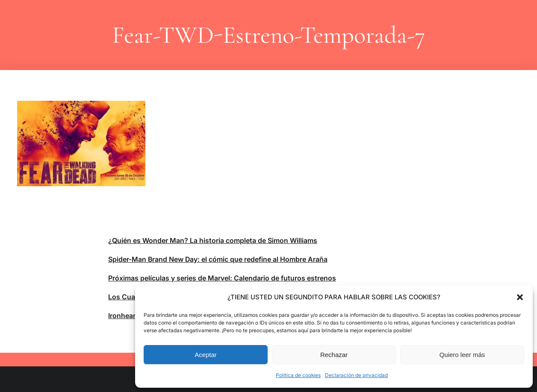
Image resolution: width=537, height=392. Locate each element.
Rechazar (334, 355)
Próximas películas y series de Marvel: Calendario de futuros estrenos (222, 278)
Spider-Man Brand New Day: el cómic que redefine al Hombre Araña (218, 259)
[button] (520, 297)
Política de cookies (298, 375)
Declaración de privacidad (356, 375)
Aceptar (206, 355)
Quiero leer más (462, 355)
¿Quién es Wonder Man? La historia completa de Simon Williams (213, 240)
